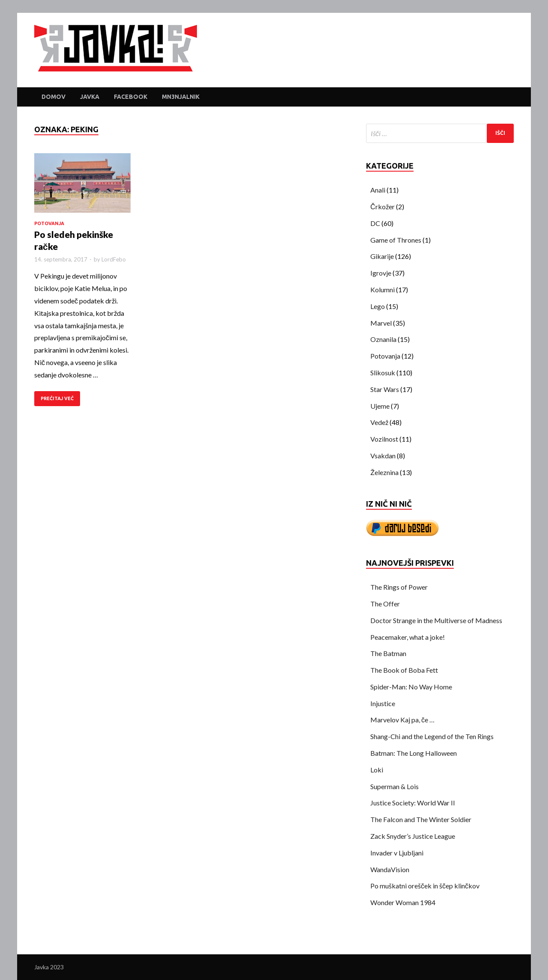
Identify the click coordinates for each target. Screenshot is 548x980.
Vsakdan (383, 456)
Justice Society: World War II (413, 803)
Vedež (379, 422)
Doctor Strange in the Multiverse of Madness (436, 620)
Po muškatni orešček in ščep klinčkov (425, 886)
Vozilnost (384, 439)
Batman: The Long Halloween (414, 753)
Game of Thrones (396, 240)
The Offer (385, 604)
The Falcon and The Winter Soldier (421, 819)
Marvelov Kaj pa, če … (402, 720)
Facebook (131, 97)
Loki (377, 770)
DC (375, 223)
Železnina (384, 472)
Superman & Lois (395, 786)
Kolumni (383, 290)
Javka (90, 97)
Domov (54, 97)
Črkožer (383, 206)
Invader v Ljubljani (397, 853)
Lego (378, 306)
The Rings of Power (399, 587)
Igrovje (381, 273)
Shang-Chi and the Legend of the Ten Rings (432, 736)
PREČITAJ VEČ (57, 398)
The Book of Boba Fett (404, 670)
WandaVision (390, 869)
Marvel (381, 323)
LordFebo (114, 259)
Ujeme (380, 406)
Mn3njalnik (181, 97)
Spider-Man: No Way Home (411, 687)
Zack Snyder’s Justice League (413, 836)
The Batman (388, 653)
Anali (378, 190)
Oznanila (383, 339)
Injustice (383, 703)
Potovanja (49, 223)
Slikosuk (383, 373)
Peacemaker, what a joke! (408, 637)
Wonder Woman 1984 (403, 902)
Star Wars (385, 389)
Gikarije (382, 256)
